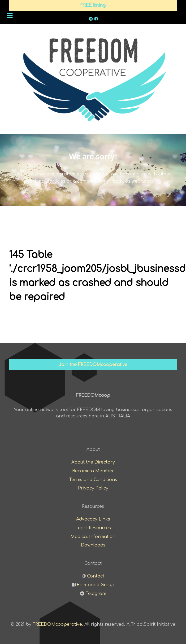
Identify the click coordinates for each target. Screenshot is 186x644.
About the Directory (93, 462)
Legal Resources (93, 528)
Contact (96, 576)
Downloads (93, 545)
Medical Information (93, 537)
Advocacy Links (93, 519)
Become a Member (93, 471)
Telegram (96, 594)
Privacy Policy (93, 488)
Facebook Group (96, 585)
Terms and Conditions (93, 480)
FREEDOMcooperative (57, 624)
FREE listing (93, 5)
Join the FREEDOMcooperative (93, 365)
